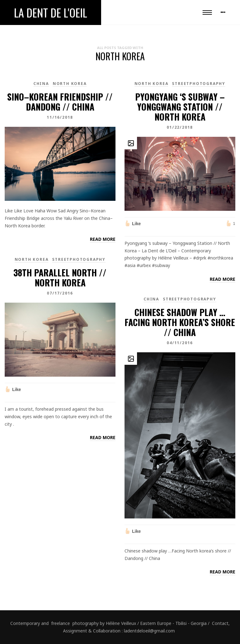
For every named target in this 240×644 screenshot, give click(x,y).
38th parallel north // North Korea (60, 277)
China (41, 84)
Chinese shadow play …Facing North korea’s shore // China (180, 322)
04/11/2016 (180, 343)
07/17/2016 (60, 293)
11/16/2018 (60, 117)
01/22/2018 (180, 127)
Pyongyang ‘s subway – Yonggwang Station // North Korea (180, 107)
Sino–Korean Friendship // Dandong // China (60, 102)
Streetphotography (199, 84)
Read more (103, 239)
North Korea (70, 84)
